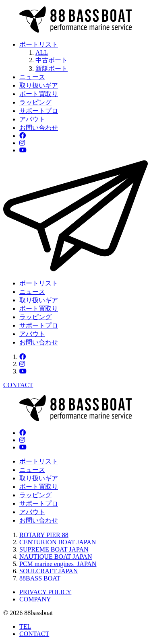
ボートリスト (39, 44)
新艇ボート (52, 69)
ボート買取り (39, 94)
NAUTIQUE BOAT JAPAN (56, 557)
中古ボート (52, 60)
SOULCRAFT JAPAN (49, 571)
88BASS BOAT (40, 578)
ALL (42, 52)
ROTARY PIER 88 (44, 535)
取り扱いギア (39, 85)
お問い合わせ (39, 128)
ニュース (32, 77)
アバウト (32, 119)
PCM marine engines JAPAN (58, 564)
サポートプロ (39, 111)
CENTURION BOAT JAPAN (58, 542)
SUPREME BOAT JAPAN (54, 549)
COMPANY (35, 599)
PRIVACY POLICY (45, 592)
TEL (25, 627)
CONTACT (34, 634)
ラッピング (35, 102)
